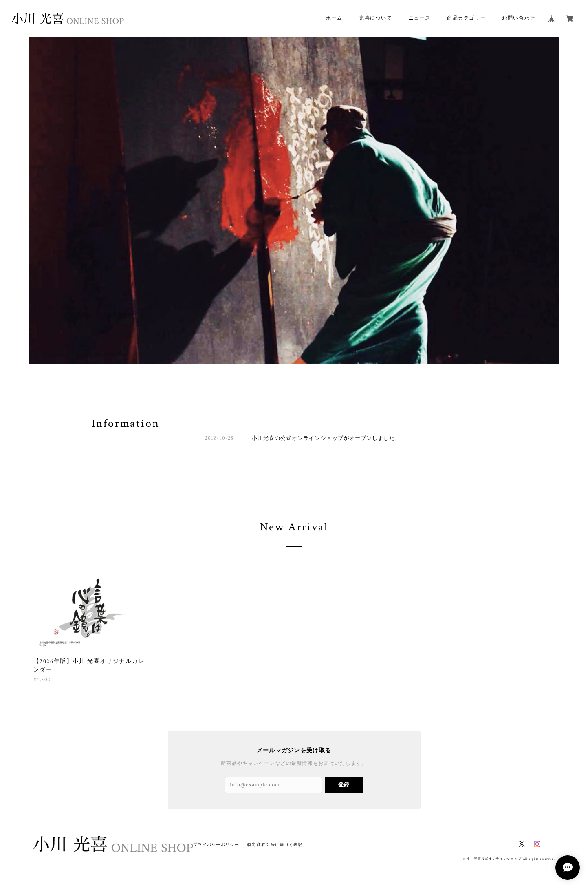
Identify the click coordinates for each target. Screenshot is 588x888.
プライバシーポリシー (216, 845)
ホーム (334, 18)
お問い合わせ (519, 18)
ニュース (420, 18)
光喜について (376, 18)
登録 (344, 785)
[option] (294, 200)
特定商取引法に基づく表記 (275, 845)
